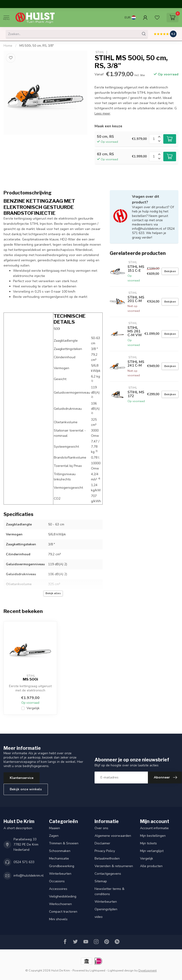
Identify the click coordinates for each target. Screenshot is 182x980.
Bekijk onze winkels (26, 789)
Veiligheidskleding (63, 896)
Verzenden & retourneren (114, 866)
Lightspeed (97, 970)
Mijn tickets (148, 843)
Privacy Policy (105, 851)
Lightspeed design (121, 970)
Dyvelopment (148, 970)
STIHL (99, 52)
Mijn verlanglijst (152, 851)
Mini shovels (58, 919)
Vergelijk (33, 708)
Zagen (54, 836)
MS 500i (30, 679)
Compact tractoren (63, 912)
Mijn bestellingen (153, 836)
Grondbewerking (62, 866)
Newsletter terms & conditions (109, 891)
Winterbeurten (60, 874)
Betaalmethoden (107, 858)
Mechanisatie (59, 858)
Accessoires (58, 889)
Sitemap (101, 881)
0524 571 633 (24, 862)
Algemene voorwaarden (113, 836)
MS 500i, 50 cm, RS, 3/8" (37, 46)
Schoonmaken (60, 851)
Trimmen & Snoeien (64, 843)
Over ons (101, 828)
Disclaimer (102, 843)
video (99, 917)
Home (8, 46)
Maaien (55, 828)
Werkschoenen (60, 904)
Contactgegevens (108, 874)
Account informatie (154, 828)
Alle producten (151, 866)
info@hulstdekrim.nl (29, 876)
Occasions (57, 881)
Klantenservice (22, 778)
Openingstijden (106, 909)
